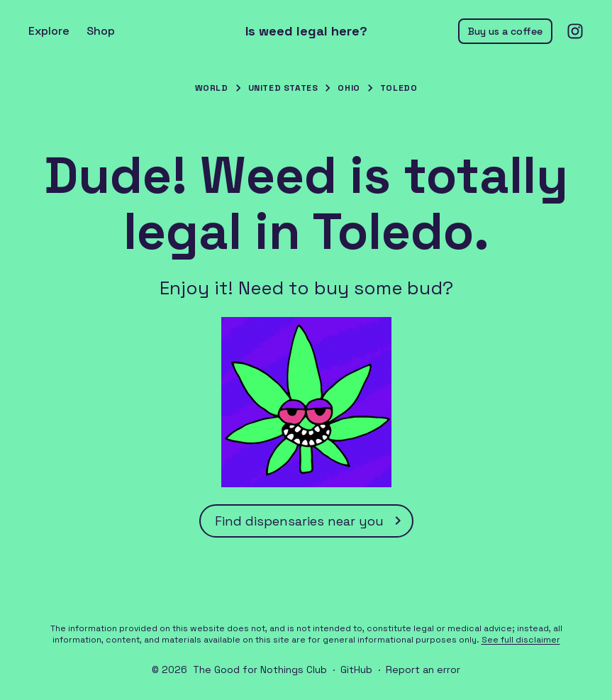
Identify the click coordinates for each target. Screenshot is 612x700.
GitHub (356, 670)
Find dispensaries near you (311, 521)
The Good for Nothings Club (260, 670)
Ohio (349, 88)
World (212, 88)
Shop (101, 31)
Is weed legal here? (306, 31)
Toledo (399, 88)
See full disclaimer (521, 640)
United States (283, 88)
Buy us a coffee (505, 31)
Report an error (423, 670)
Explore (49, 31)
